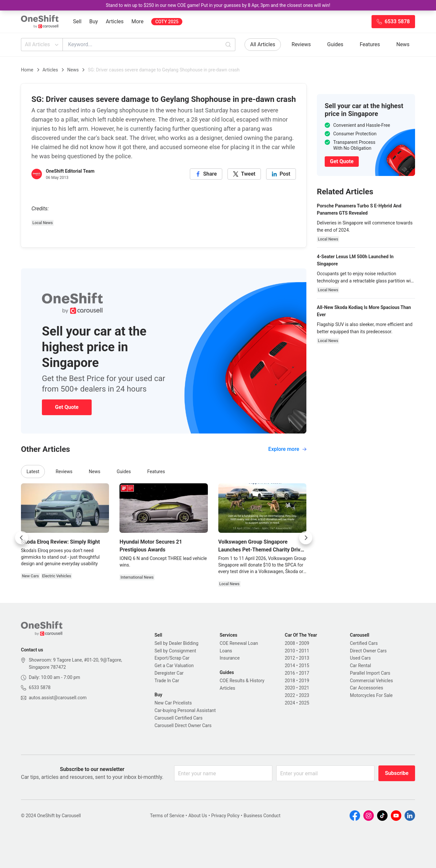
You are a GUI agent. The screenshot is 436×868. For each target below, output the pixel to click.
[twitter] (244, 174)
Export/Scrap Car (172, 658)
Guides (335, 44)
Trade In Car (167, 681)
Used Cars (360, 658)
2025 (304, 703)
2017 (304, 673)
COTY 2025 (167, 22)
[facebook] (206, 174)
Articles (115, 21)
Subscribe (397, 773)
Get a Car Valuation (174, 665)
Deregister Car (169, 673)
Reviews (301, 44)
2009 (304, 643)
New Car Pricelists (173, 703)
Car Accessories (366, 688)
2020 (290, 688)
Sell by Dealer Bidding (176, 643)
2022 (290, 695)
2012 (290, 658)
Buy (94, 21)
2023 (304, 695)
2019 (304, 681)
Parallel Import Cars (370, 673)
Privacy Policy (225, 816)
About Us (198, 816)
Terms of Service (167, 816)
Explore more (287, 449)
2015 (304, 665)
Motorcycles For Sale (371, 695)
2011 (304, 651)
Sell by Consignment (175, 651)
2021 (304, 688)
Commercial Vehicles (371, 681)
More (138, 21)
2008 (290, 643)
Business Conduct (262, 816)
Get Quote (67, 407)
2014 (290, 665)
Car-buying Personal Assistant (185, 710)
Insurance (230, 658)
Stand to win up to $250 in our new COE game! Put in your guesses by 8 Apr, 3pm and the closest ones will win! (218, 5)
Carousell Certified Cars (179, 718)
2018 (290, 681)
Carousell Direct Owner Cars (183, 725)
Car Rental (360, 665)
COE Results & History (242, 681)
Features (370, 44)
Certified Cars (364, 643)
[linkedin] (281, 174)
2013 (304, 658)
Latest (33, 472)
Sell (77, 21)
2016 (290, 673)
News (403, 44)
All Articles (42, 45)
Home (27, 70)
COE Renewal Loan (239, 643)
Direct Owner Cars (368, 651)
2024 (290, 703)
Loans (226, 651)
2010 (290, 651)
